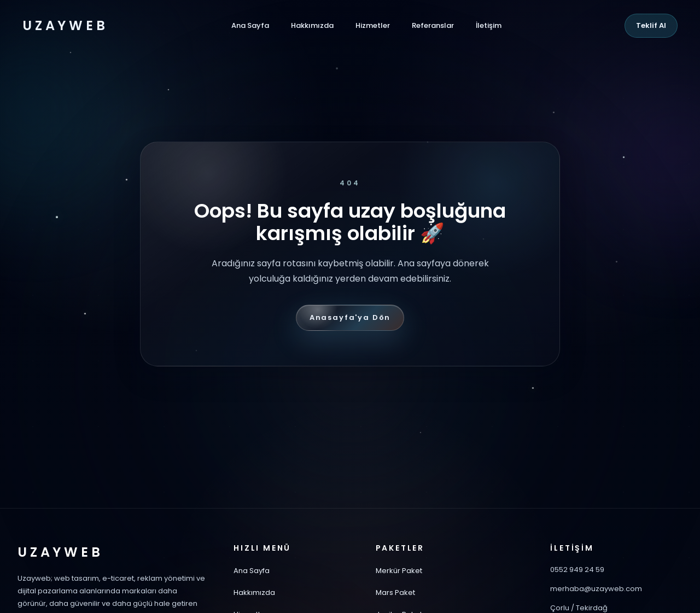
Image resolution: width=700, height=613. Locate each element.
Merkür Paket (399, 571)
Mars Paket (395, 592)
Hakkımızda (312, 25)
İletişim (489, 25)
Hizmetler (373, 25)
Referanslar (433, 25)
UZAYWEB (65, 26)
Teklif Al (651, 25)
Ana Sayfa (250, 25)
